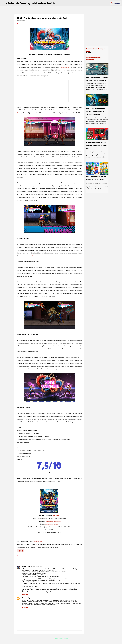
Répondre (25, 595)
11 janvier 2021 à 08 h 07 (38, 598)
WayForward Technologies (53, 521)
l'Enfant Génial (65, 67)
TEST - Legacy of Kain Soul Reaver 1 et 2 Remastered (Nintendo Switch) (96, 111)
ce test (42, 527)
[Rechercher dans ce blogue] (112, 3)
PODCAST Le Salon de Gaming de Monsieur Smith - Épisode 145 (97, 145)
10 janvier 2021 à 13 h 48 (36, 567)
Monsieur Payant (27, 598)
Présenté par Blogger (61, 638)
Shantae (19, 113)
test (20, 551)
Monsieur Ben (26, 566)
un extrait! (30, 256)
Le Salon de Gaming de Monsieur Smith (29, 3)
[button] (18, 24)
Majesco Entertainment (52, 524)
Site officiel (56, 515)
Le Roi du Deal (37, 541)
